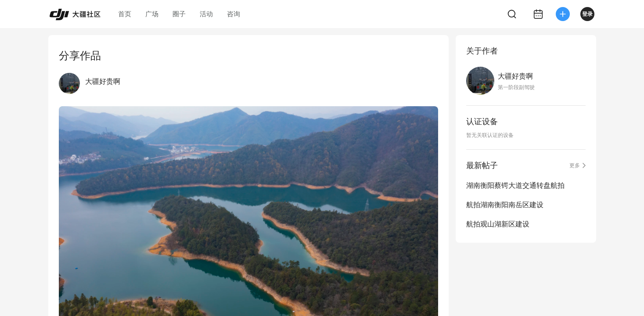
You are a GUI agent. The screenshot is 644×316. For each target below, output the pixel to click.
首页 (125, 14)
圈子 (179, 14)
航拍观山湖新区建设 (498, 224)
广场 (152, 14)
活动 (206, 14)
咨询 (234, 14)
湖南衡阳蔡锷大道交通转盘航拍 (515, 185)
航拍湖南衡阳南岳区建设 (505, 205)
